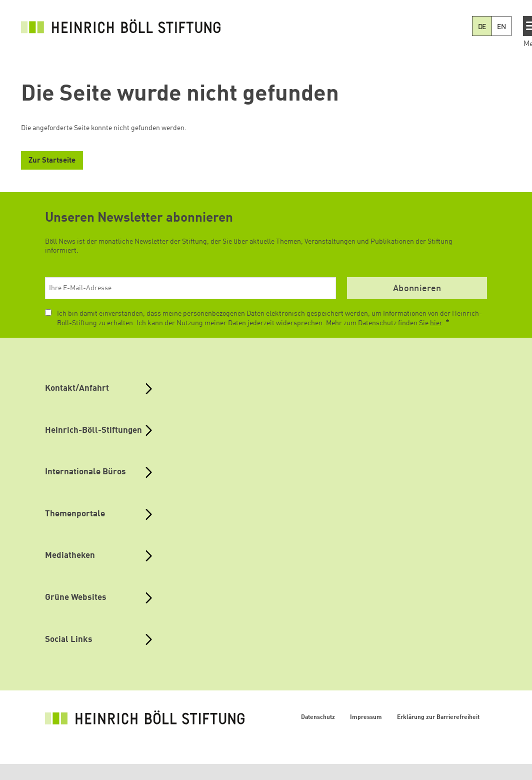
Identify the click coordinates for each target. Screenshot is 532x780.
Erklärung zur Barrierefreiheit (438, 717)
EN (501, 27)
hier (436, 323)
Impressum (366, 717)
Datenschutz (318, 717)
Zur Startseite (52, 161)
